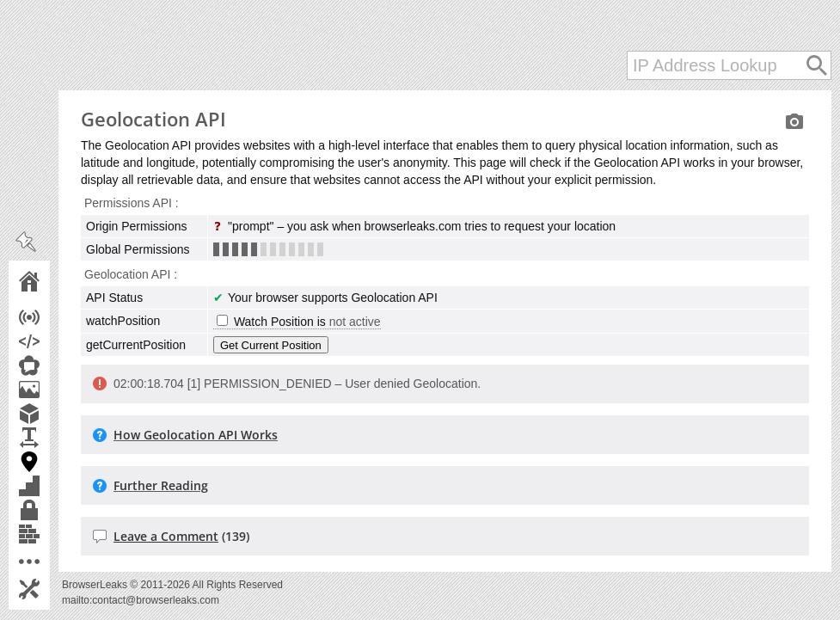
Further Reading (161, 485)
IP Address (53, 317)
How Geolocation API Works (196, 435)
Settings (53, 589)
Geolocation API (53, 462)
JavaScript (53, 341)
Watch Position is (299, 322)
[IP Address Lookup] (729, 65)
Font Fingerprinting (53, 438)
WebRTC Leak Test (53, 365)
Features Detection (53, 486)
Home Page (53, 281)
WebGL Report (53, 414)
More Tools (53, 562)
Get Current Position (271, 345)
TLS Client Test (53, 510)
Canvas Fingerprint (53, 390)
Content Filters (53, 534)
